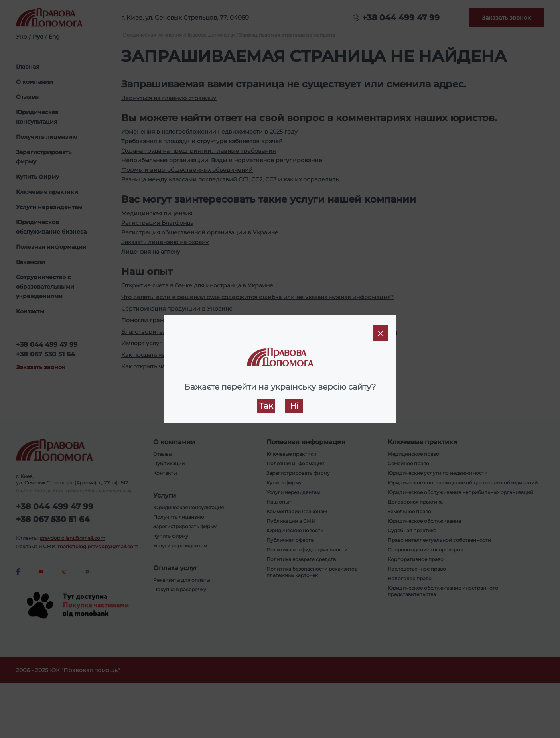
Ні (294, 406)
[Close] (381, 333)
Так (266, 406)
